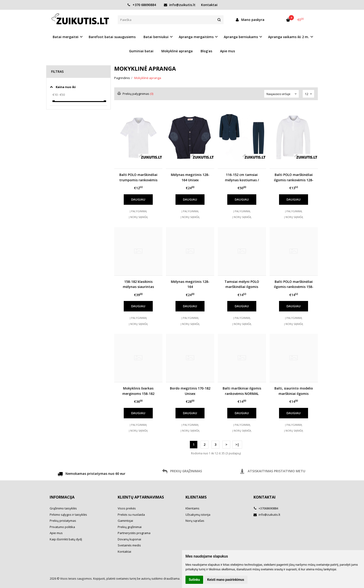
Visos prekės (127, 508)
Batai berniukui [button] (156, 37)
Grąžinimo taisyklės (63, 508)
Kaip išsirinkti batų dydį (66, 539)
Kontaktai (209, 5)
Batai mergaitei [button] (66, 37)
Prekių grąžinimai (130, 527)
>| (237, 444)
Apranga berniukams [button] (241, 37)
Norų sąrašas (195, 521)
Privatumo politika (62, 527)
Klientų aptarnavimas (141, 497)
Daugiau (138, 199)
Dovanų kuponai (129, 539)
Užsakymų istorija (198, 515)
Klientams (196, 497)
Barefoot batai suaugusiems (112, 37)
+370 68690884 (142, 5)
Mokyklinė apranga (177, 51)
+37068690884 (266, 508)
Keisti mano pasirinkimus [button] (226, 580)
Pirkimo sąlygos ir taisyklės (68, 515)
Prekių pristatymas (63, 521)
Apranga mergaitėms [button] (196, 37)
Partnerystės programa (134, 533)
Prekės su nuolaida (131, 515)
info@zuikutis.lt (180, 5)
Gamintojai (125, 521)
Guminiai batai (141, 51)
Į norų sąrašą (138, 217)
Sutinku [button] (194, 580)
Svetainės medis (129, 545)
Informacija (62, 497)
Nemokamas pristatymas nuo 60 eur (91, 474)
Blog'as (206, 51)
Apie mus (227, 51)
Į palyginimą (138, 211)
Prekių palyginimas (135, 94)
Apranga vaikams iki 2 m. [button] (289, 37)
